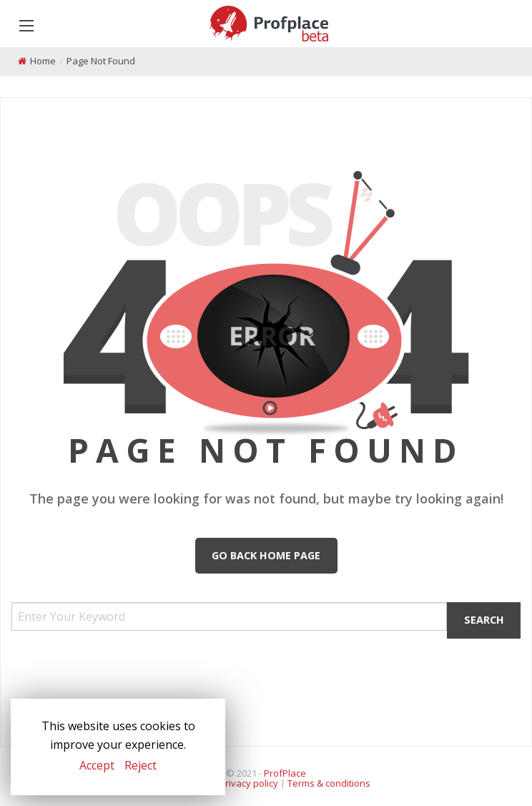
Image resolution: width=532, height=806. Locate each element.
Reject (141, 765)
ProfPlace (285, 773)
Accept (97, 765)
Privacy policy (249, 783)
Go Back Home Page (266, 555)
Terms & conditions (329, 783)
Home (43, 61)
